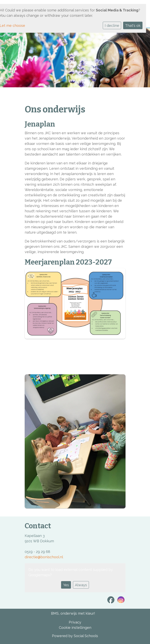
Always (81, 585)
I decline (112, 26)
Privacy (75, 622)
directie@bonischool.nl (44, 557)
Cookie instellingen (75, 628)
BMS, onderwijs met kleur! (73, 613)
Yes (66, 585)
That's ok (133, 26)
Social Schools (86, 636)
